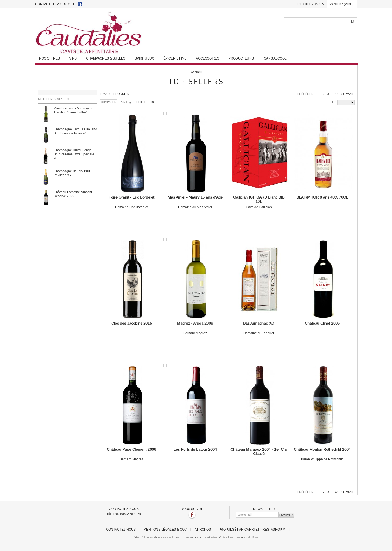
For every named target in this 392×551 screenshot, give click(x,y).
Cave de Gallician (259, 202)
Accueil (196, 72)
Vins (73, 58)
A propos (203, 529)
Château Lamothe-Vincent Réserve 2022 (73, 194)
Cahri (250, 529)
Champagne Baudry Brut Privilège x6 (72, 173)
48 (337, 94)
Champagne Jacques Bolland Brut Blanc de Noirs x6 (75, 131)
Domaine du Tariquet (259, 328)
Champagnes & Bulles (106, 58)
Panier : (341, 4)
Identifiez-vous (310, 4)
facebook (80, 4)
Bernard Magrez (195, 328)
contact (43, 4)
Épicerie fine (175, 58)
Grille (141, 102)
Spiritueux (144, 58)
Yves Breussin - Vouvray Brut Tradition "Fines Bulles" (75, 110)
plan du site (64, 4)
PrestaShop (271, 529)
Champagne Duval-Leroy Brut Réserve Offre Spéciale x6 (74, 154)
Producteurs (241, 58)
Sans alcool (275, 58)
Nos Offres (50, 58)
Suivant (347, 94)
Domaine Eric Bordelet (132, 202)
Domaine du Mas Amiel (195, 202)
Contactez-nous (121, 529)
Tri (334, 102)
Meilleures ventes (53, 99)
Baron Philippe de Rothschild (322, 454)
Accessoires (208, 58)
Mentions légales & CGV (165, 529)
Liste (154, 102)
